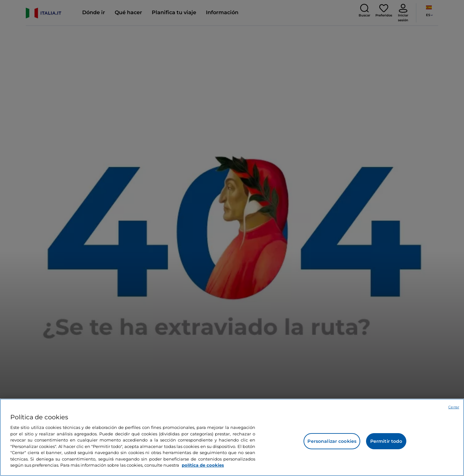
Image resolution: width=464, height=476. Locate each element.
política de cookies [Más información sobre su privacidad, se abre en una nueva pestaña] (203, 465)
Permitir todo (386, 441)
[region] (232, 437)
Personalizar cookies (332, 441)
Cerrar (454, 407)
